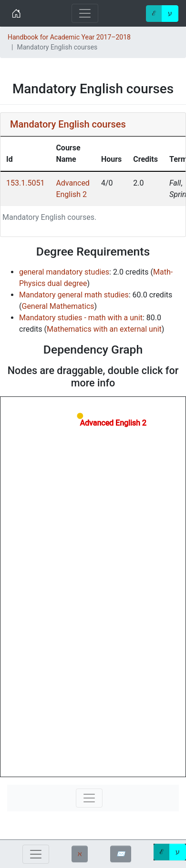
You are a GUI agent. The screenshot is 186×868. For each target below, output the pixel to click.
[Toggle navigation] (85, 13)
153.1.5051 (25, 183)
